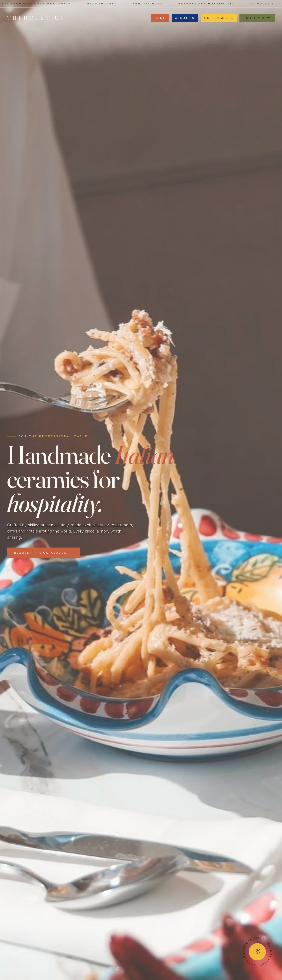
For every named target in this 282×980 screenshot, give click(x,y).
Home (160, 18)
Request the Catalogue (43, 553)
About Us (185, 18)
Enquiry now (257, 18)
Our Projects (219, 18)
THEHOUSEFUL (36, 18)
